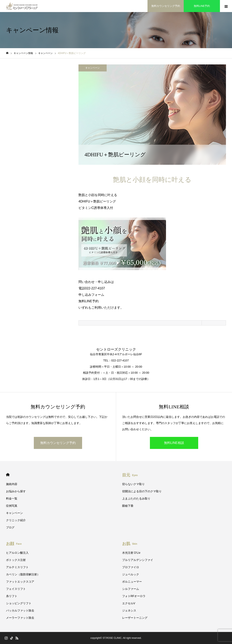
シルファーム (131, 589)
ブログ (10, 527)
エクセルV (129, 603)
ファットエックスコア (20, 582)
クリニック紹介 (16, 520)
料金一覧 (12, 499)
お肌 (130, 544)
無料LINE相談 (174, 443)
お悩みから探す (16, 491)
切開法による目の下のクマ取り (142, 491)
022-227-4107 (95, 288)
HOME (8, 475)
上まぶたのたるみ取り (136, 499)
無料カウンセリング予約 (58, 443)
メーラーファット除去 (20, 618)
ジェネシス (129, 610)
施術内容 (12, 484)
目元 (130, 475)
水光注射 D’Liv (131, 553)
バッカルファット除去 (20, 610)
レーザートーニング (135, 618)
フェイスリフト (16, 589)
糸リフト (12, 596)
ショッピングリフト (19, 603)
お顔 (14, 544)
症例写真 (12, 506)
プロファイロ (131, 567)
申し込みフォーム (91, 295)
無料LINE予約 (89, 301)
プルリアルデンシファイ (138, 560)
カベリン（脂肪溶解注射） (23, 574)
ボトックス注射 (16, 560)
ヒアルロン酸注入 (17, 553)
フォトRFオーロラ (134, 596)
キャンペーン (93, 68)
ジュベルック (131, 574)
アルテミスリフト (17, 567)
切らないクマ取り (133, 484)
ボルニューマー (132, 582)
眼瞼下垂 (128, 506)
